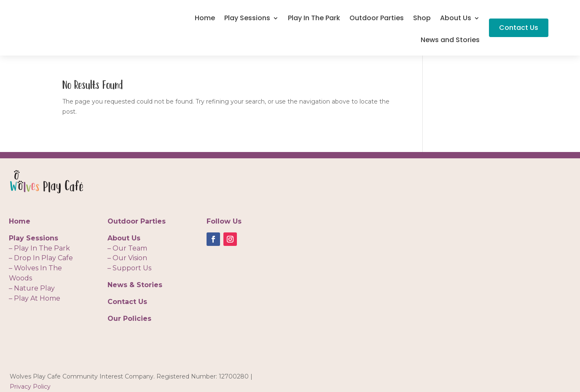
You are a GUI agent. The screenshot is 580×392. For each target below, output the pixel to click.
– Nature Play (32, 288)
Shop (422, 19)
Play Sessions (247, 19)
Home (205, 19)
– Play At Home (35, 298)
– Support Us (129, 268)
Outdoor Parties (377, 19)
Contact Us (519, 28)
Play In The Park (314, 19)
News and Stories (450, 41)
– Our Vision (127, 258)
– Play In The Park (39, 248)
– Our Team (127, 248)
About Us (456, 19)
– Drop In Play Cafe (41, 258)
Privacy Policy (30, 387)
